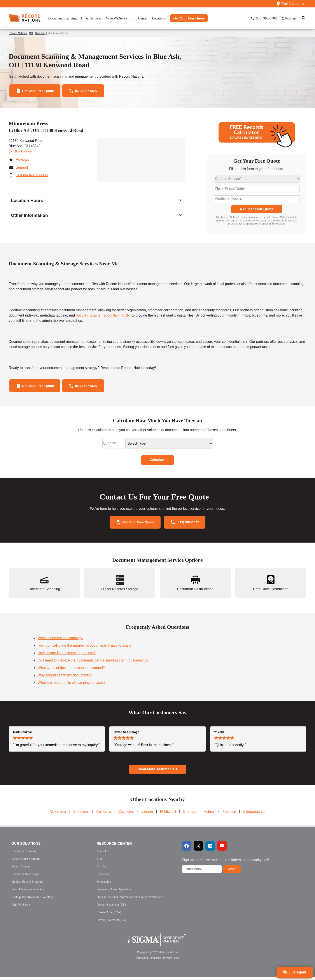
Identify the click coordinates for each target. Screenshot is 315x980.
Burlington (81, 815)
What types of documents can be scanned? (71, 671)
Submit (232, 872)
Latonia (147, 815)
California (104, 815)
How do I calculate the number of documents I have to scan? (85, 648)
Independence (254, 815)
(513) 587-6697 (21, 152)
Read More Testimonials (158, 772)
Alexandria (58, 815)
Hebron (209, 815)
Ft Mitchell (168, 815)
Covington (126, 815)
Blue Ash (40, 33)
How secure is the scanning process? (67, 656)
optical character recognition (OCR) (103, 316)
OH (31, 33)
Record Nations (18, 33)
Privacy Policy (171, 961)
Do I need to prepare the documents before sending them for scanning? (93, 663)
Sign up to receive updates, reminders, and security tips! (225, 863)
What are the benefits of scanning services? (72, 686)
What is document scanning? (60, 641)
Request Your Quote (257, 210)
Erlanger (190, 815)
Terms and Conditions (148, 961)
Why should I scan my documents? (65, 678)
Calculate (157, 462)
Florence (229, 815)
